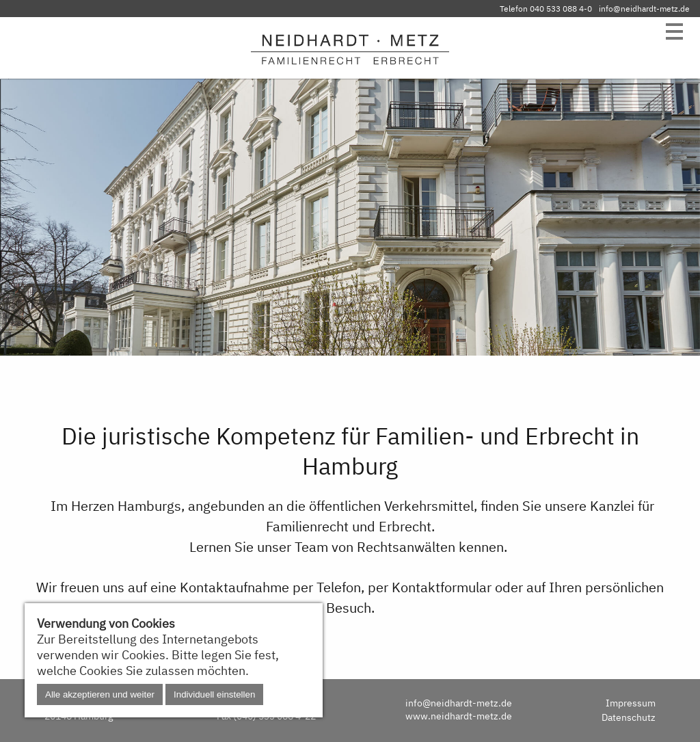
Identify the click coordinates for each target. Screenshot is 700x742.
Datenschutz (629, 717)
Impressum (631, 703)
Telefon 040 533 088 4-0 (546, 9)
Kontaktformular (442, 587)
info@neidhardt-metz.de (644, 9)
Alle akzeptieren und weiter (100, 694)
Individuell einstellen (214, 694)
